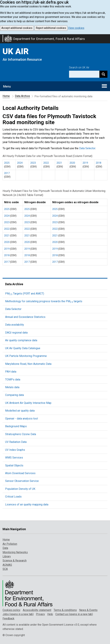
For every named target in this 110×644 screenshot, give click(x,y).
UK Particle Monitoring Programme (26, 356)
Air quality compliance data (21, 340)
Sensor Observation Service (22, 481)
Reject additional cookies (51, 28)
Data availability (15, 325)
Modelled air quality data (20, 411)
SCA (5, 569)
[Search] (103, 74)
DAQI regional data (16, 333)
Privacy (40, 614)
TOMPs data (13, 380)
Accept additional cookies (17, 28)
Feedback (8, 618)
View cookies (76, 28)
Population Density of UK (20, 489)
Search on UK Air (79, 67)
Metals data (12, 387)
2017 (7, 173)
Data (5, 548)
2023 (33, 163)
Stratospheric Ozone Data (21, 434)
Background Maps (16, 426)
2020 (72, 163)
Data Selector (87, 148)
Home (6, 96)
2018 (99, 163)
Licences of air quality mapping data (27, 504)
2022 (46, 163)
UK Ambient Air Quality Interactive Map (28, 403)
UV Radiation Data (16, 442)
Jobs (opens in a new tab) (18, 614)
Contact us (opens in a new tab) (74, 614)
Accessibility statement (37, 610)
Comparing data (14, 395)
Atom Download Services (20, 473)
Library (7, 556)
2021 (59, 163)
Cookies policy (11, 610)
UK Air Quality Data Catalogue (23, 348)
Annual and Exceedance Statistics (25, 317)
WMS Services (14, 458)
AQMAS (7, 565)
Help (50, 614)
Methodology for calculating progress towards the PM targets (44, 301)
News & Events (88, 610)
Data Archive (22, 96)
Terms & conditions (65, 610)
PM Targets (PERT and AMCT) (25, 294)
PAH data (11, 372)
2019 (85, 163)
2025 (7, 163)
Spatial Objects (14, 465)
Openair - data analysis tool (22, 419)
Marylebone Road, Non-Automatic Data (28, 364)
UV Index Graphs (15, 450)
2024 (20, 163)
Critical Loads (13, 497)
